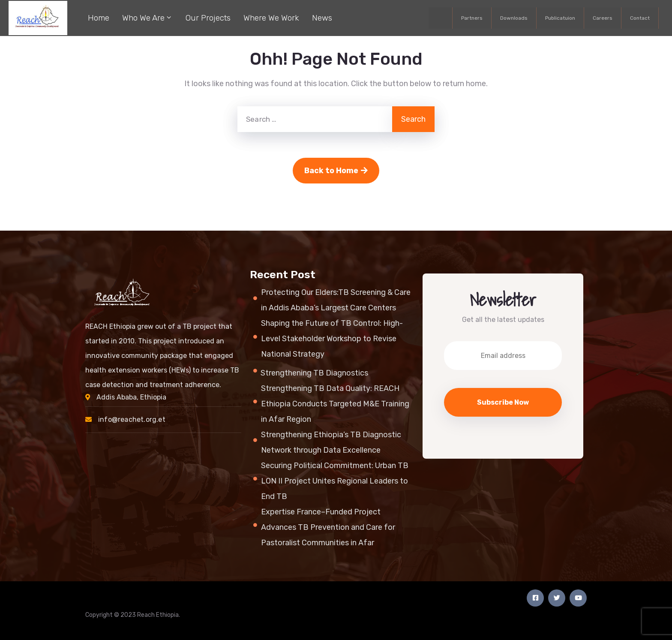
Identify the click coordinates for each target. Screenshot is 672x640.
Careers (603, 18)
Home (99, 18)
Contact (640, 18)
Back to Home (336, 171)
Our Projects (208, 18)
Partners (472, 18)
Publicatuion (560, 18)
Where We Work (271, 18)
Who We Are (147, 17)
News (322, 18)
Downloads (514, 18)
